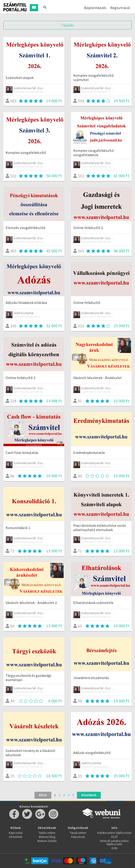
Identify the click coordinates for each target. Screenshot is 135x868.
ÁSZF (114, 837)
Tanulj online (78, 833)
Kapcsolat (16, 833)
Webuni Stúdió (47, 841)
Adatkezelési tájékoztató (114, 833)
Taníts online (47, 833)
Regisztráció (120, 8)
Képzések (78, 837)
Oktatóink (16, 837)
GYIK (114, 848)
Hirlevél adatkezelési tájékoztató (114, 842)
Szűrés (67, 25)
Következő (89, 795)
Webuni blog (47, 837)
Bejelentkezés (95, 8)
